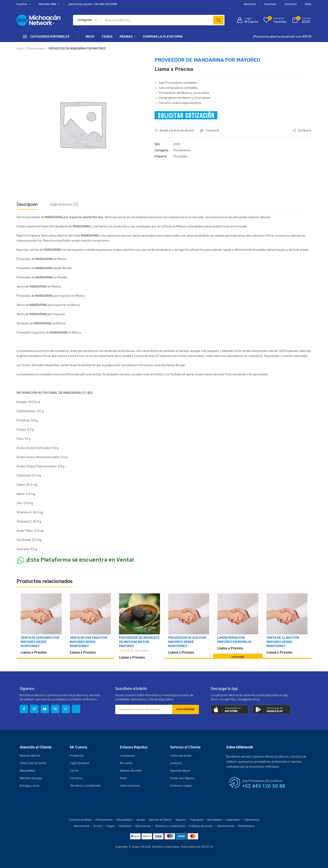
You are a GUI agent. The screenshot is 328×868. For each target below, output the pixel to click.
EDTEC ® (207, 847)
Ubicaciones (81, 826)
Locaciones (127, 756)
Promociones (104, 820)
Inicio (90, 37)
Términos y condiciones (170, 826)
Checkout (125, 826)
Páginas (126, 37)
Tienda (107, 37)
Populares (197, 820)
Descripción (27, 204)
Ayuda (141, 820)
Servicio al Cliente (160, 820)
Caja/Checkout (80, 763)
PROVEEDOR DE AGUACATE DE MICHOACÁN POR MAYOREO (139, 642)
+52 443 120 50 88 (264, 786)
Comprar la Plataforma (163, 37)
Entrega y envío (30, 786)
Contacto (176, 763)
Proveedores (36, 49)
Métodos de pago (31, 778)
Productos (77, 756)
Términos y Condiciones (85, 786)
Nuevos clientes (30, 756)
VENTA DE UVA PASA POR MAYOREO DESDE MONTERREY (88, 642)
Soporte (181, 820)
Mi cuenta (126, 763)
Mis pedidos (27, 771)
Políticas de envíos (201, 826)
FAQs (123, 778)
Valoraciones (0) (64, 204)
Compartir (302, 131)
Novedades (215, 820)
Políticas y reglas (181, 786)
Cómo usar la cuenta (33, 763)
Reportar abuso (180, 771)
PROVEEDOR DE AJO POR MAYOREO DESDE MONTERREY (187, 642)
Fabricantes (252, 820)
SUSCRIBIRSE (184, 709)
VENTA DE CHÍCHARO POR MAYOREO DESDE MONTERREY (40, 642)
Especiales (233, 820)
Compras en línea (80, 820)
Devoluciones (226, 826)
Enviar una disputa (182, 778)
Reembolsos (246, 826)
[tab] (27, 205)
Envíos (98, 826)
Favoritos (76, 778)
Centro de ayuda (181, 756)
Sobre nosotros (130, 786)
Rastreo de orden (131, 771)
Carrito (74, 771)
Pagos (110, 826)
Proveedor (180, 156)
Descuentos (143, 826)
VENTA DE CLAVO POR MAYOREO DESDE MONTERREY (283, 642)
